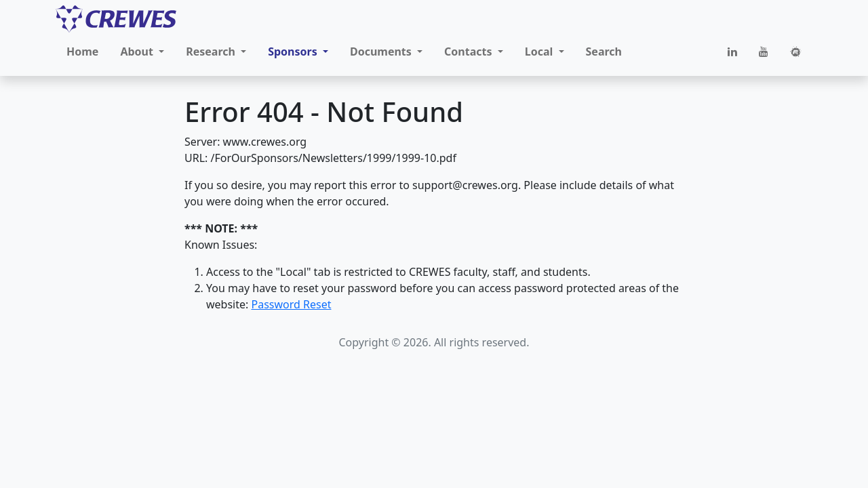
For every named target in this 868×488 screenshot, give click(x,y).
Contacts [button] (470, 52)
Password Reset (291, 304)
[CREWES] (116, 19)
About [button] (138, 52)
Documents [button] (382, 52)
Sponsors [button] (294, 52)
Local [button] (540, 52)
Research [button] (212, 52)
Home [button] (82, 52)
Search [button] (604, 52)
